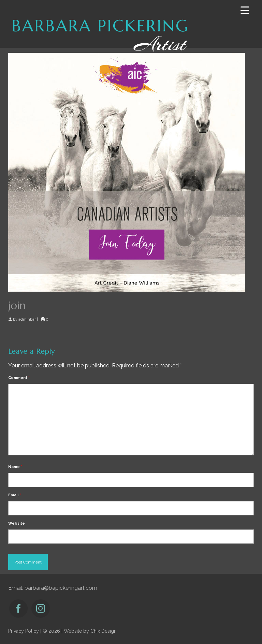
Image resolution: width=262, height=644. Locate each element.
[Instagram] (41, 609)
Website (17, 523)
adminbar (27, 319)
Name (15, 467)
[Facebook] (18, 609)
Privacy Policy (24, 631)
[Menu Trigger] (245, 10)
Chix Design (104, 631)
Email (15, 495)
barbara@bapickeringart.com (61, 588)
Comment (19, 378)
